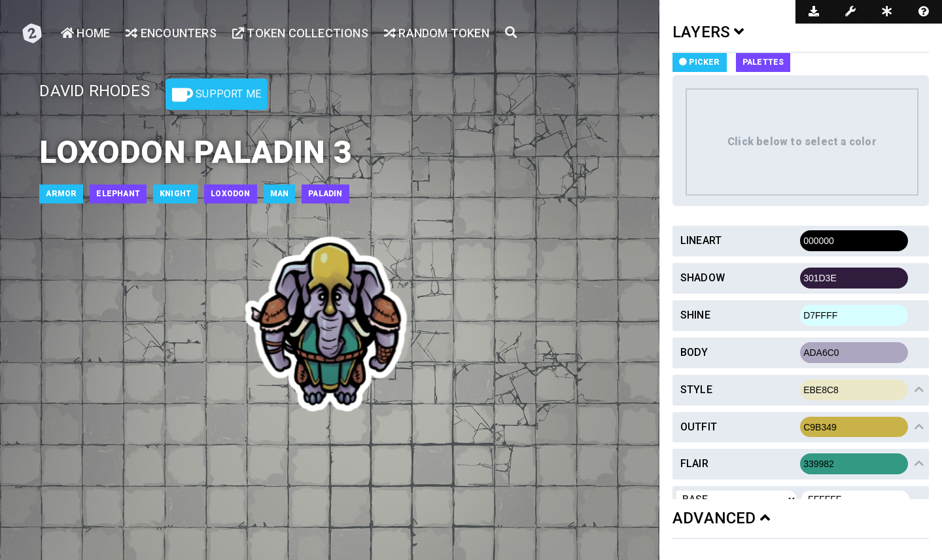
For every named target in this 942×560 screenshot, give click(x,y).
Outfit (699, 427)
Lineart (701, 240)
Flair (694, 464)
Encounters (171, 33)
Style (696, 390)
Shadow (703, 278)
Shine (695, 315)
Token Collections (300, 33)
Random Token (437, 33)
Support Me (217, 95)
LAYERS (708, 32)
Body (694, 352)
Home (85, 33)
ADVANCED (721, 518)
